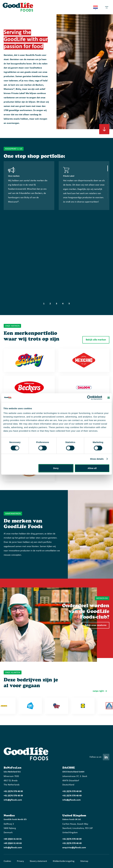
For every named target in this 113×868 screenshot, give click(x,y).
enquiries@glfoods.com (74, 848)
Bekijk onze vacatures (96, 625)
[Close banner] (109, 398)
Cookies (7, 861)
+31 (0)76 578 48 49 (13, 796)
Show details (97, 459)
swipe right (98, 691)
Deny (56, 468)
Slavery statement (38, 861)
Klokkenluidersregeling (64, 861)
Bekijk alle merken (96, 340)
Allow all (92, 468)
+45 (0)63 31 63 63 (13, 843)
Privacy (20, 861)
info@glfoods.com (13, 800)
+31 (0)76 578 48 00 (13, 791)
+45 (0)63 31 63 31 (13, 839)
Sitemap (84, 861)
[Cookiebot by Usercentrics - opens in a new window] (89, 398)
